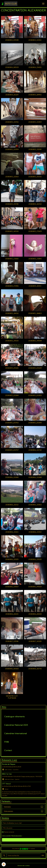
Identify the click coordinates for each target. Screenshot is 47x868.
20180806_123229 (12, 559)
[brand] (9, 4)
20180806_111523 (35, 532)
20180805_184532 (12, 313)
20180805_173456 (12, 286)
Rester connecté (9, 832)
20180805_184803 (35, 313)
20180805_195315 (12, 341)
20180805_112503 (12, 177)
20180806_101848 (35, 477)
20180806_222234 (35, 614)
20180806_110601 (35, 505)
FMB (7, 742)
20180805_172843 (35, 259)
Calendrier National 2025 (16, 725)
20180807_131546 (12, 641)
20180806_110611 (12, 532)
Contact (8, 750)
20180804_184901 (35, 95)
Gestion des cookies (24, 866)
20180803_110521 (35, 40)
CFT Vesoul (6, 784)
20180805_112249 (35, 149)
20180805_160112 (35, 204)
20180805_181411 (35, 286)
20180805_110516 (12, 122)
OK (43, 855)
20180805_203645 (35, 423)
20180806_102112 (12, 505)
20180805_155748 (12, 204)
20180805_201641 (12, 368)
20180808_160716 (35, 669)
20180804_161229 (12, 95)
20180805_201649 (35, 368)
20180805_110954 (12, 149)
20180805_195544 (35, 341)
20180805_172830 (12, 259)
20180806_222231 (12, 614)
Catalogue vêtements (14, 717)
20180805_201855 (35, 395)
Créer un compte (6, 836)
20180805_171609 (35, 231)
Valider (23, 840)
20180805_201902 (12, 423)
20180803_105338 (12, 40)
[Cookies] (4, 864)
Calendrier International (16, 733)
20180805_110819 (35, 122)
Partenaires (23, 807)
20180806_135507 (12, 587)
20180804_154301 (35, 67)
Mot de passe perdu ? (17, 836)
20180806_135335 (35, 559)
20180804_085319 (12, 67)
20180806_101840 (12, 477)
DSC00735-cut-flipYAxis (12, 697)
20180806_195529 (35, 587)
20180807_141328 (35, 641)
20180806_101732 (35, 450)
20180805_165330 (12, 231)
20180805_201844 (12, 395)
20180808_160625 (12, 669)
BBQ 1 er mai (7, 774)
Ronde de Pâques (9, 764)
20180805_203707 (12, 450)
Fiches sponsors (23, 811)
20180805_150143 (35, 177)
